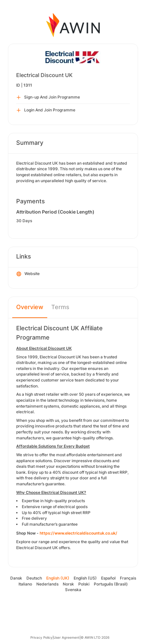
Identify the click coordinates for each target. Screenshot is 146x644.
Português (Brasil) (111, 584)
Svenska (73, 590)
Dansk (16, 578)
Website (28, 274)
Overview (30, 307)
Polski (84, 584)
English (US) (85, 578)
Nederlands (47, 584)
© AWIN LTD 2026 (95, 637)
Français (128, 578)
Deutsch (34, 578)
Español (108, 578)
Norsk (68, 584)
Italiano (25, 584)
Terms (60, 307)
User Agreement (67, 637)
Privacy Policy (41, 637)
